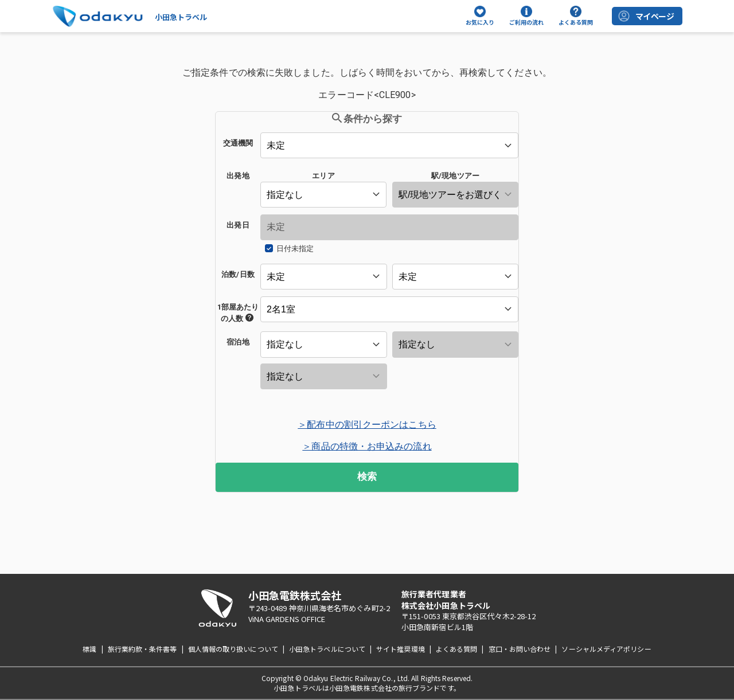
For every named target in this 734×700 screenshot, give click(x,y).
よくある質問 (457, 649)
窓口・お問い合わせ (520, 649)
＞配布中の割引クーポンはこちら (367, 425)
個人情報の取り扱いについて (233, 649)
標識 (89, 649)
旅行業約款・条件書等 (142, 649)
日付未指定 (295, 249)
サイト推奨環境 (401, 649)
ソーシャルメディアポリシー (606, 649)
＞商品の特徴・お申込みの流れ (367, 446)
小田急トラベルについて (327, 649)
